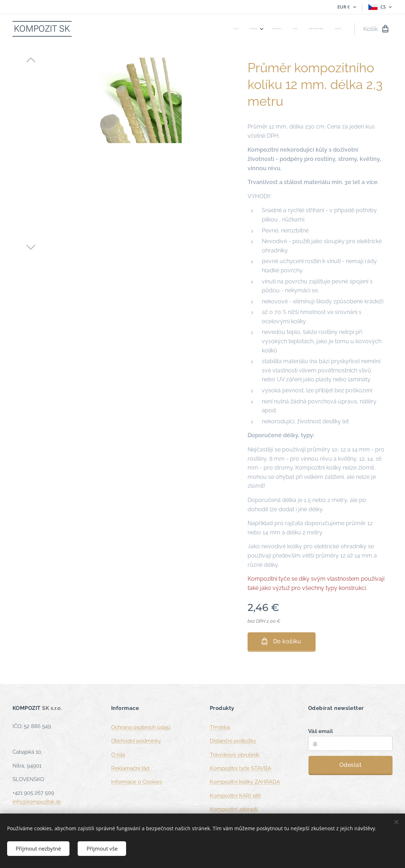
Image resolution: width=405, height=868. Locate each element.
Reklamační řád (131, 768)
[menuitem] (283, 29)
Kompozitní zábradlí (234, 809)
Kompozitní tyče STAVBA (240, 768)
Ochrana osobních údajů (141, 727)
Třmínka (220, 727)
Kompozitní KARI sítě (235, 795)
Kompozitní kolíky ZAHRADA (245, 782)
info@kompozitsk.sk (37, 801)
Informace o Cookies (137, 782)
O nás (118, 754)
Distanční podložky (233, 741)
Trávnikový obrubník (235, 754)
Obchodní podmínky (136, 741)
